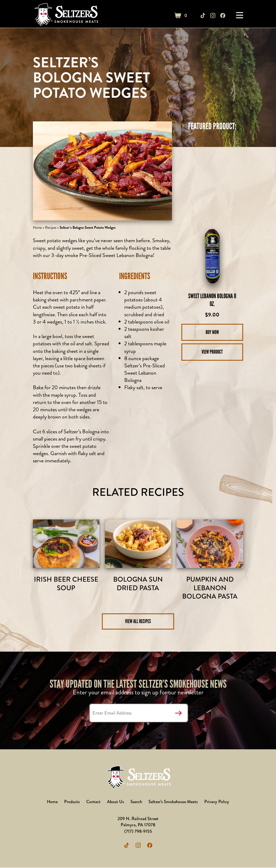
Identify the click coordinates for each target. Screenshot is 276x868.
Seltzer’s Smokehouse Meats (174, 802)
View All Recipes (138, 622)
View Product (212, 352)
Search (136, 802)
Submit (179, 714)
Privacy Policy (217, 802)
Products (72, 802)
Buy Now (212, 332)
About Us (115, 802)
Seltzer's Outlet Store (66, 15)
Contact (93, 802)
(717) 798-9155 (138, 832)
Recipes (51, 228)
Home (37, 228)
